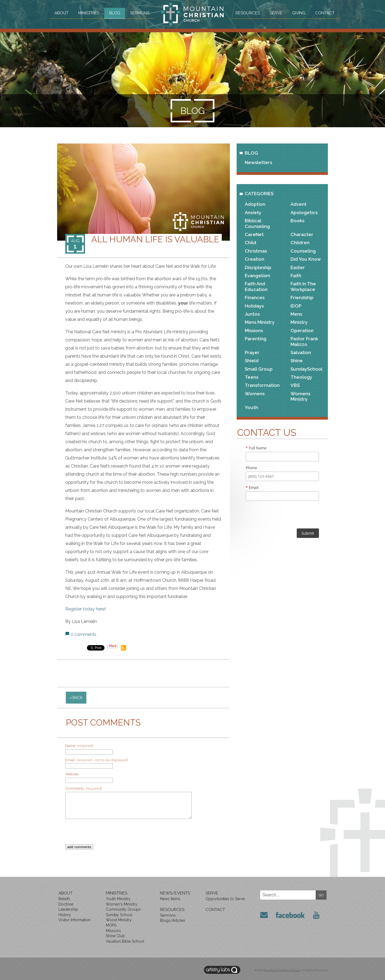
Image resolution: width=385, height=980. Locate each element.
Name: (79, 746)
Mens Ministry (260, 322)
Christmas (256, 251)
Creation (255, 259)
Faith (296, 276)
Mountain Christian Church (282, 970)
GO (321, 895)
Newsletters (258, 162)
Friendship (302, 298)
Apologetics (304, 213)
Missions (254, 331)
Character (302, 234)
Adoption (255, 204)
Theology (301, 377)
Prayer (252, 352)
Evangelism (257, 276)
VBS (295, 385)
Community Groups (123, 909)
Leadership (68, 909)
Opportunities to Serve (225, 899)
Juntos (252, 314)
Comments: (84, 788)
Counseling (303, 251)
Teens (252, 377)
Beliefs (64, 899)
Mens (296, 314)
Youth (251, 407)
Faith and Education (256, 286)
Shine (297, 361)
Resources (248, 13)
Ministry (299, 322)
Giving (299, 13)
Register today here (85, 609)
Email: (97, 760)
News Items (170, 899)
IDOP (296, 306)
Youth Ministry (118, 899)
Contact (325, 13)
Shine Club (115, 936)
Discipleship (258, 267)
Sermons (140, 13)
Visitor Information (74, 920)
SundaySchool (306, 369)
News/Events (175, 893)
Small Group (259, 369)
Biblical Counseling (257, 223)
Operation (302, 331)
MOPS (111, 925)
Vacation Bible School (125, 941)
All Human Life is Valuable (155, 239)
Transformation (262, 385)
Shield (252, 361)
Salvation (301, 352)
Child (250, 243)
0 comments (84, 634)
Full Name (256, 448)
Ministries (89, 13)
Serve (276, 13)
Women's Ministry (122, 904)
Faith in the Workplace (303, 286)
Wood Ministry (119, 920)
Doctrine (66, 904)
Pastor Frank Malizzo (304, 341)
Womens (255, 394)
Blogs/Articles (173, 920)
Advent (298, 204)
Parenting (256, 339)
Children (300, 243)
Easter (298, 267)
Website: (72, 774)
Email (252, 487)
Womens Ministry (300, 396)
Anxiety (253, 213)
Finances (255, 298)
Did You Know (306, 259)
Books (297, 221)
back (78, 698)
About (61, 13)
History (65, 915)
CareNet (254, 234)
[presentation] (140, 834)
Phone (252, 468)
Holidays (254, 306)
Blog (115, 13)
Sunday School (119, 915)
